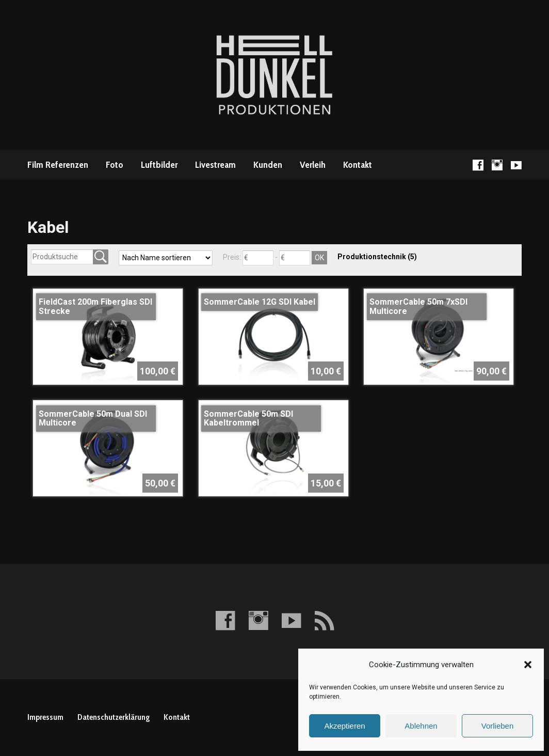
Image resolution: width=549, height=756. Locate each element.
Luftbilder (159, 165)
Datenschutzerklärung (114, 717)
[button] (528, 665)
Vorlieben (498, 726)
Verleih (313, 165)
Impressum (45, 717)
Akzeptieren (344, 726)
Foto (115, 165)
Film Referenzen (58, 165)
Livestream (215, 165)
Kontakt (358, 165)
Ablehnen (421, 726)
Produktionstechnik (377, 257)
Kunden (268, 165)
